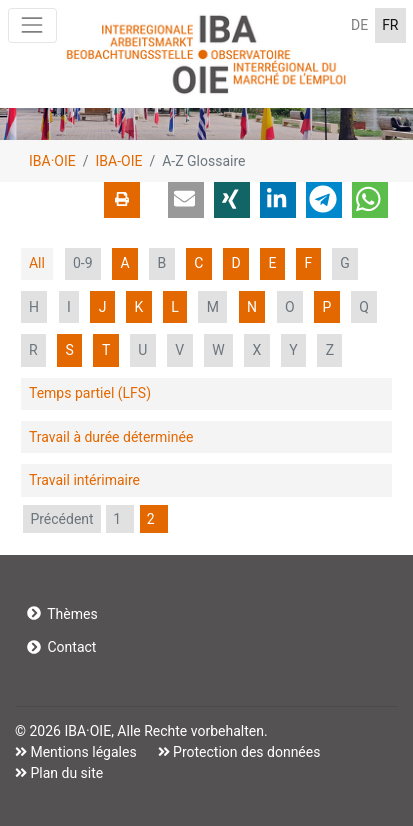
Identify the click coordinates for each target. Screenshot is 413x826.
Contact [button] (62, 647)
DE (359, 25)
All (37, 263)
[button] (186, 200)
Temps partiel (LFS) (90, 393)
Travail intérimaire (84, 480)
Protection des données (245, 752)
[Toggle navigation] (32, 25)
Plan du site (65, 773)
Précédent (61, 519)
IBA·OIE (52, 161)
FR (390, 25)
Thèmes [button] (62, 614)
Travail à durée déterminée (111, 437)
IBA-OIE (119, 161)
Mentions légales (82, 752)
